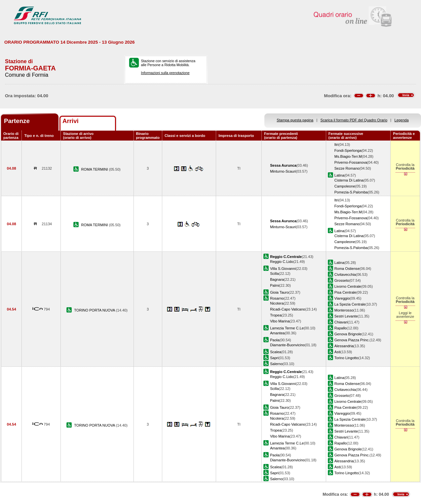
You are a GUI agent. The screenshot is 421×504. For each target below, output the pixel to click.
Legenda (402, 120)
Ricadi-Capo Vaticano (287, 309)
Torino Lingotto (346, 358)
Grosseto (342, 280)
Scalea (276, 352)
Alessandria (344, 346)
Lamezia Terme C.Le (287, 328)
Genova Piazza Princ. (352, 340)
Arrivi (71, 121)
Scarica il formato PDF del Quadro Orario (354, 120)
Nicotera (277, 303)
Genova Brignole (348, 334)
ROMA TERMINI (95, 169)
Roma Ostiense (347, 269)
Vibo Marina (280, 321)
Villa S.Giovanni (283, 269)
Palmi (275, 285)
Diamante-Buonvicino (287, 345)
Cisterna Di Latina (349, 180)
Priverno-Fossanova (351, 162)
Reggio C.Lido (282, 262)
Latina (339, 175)
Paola (275, 340)
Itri (336, 145)
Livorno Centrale (348, 286)
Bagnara (277, 279)
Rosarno (277, 298)
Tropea (276, 315)
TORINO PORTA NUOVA (95, 310)
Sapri (274, 358)
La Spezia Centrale (350, 304)
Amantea (277, 333)
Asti (337, 352)
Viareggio (342, 298)
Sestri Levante (346, 316)
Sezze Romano (347, 168)
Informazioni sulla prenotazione (165, 73)
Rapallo (341, 328)
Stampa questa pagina (295, 120)
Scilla (274, 273)
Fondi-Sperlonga (348, 150)
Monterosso (344, 310)
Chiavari (341, 322)
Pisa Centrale (345, 292)
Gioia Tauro (279, 292)
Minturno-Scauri (283, 171)
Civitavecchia (345, 274)
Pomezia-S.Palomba (351, 192)
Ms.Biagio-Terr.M (348, 156)
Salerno (276, 364)
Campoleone (345, 186)
